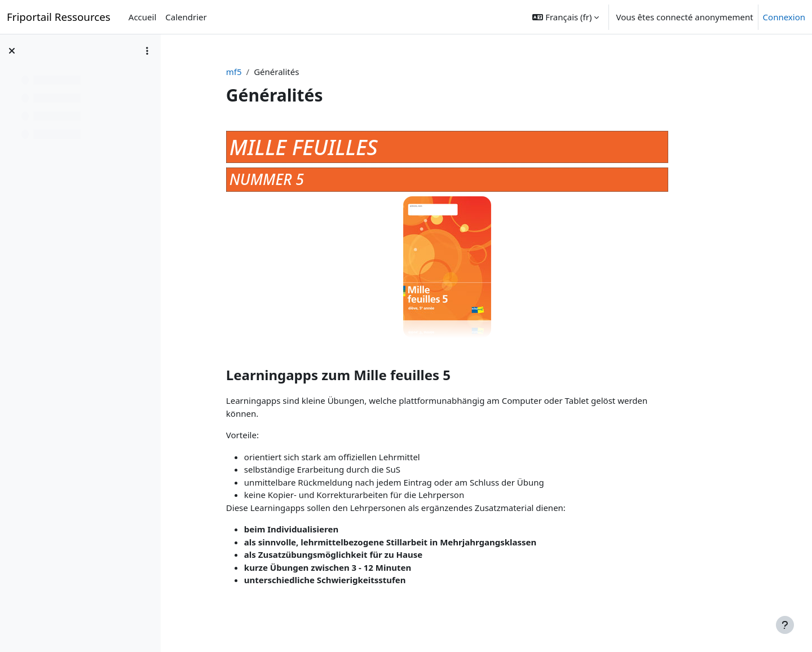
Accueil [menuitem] (142, 17)
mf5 (264, 72)
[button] (566, 17)
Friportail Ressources (59, 17)
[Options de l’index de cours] (147, 51)
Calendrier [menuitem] (186, 17)
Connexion (784, 17)
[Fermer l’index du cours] (12, 51)
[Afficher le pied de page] (785, 625)
